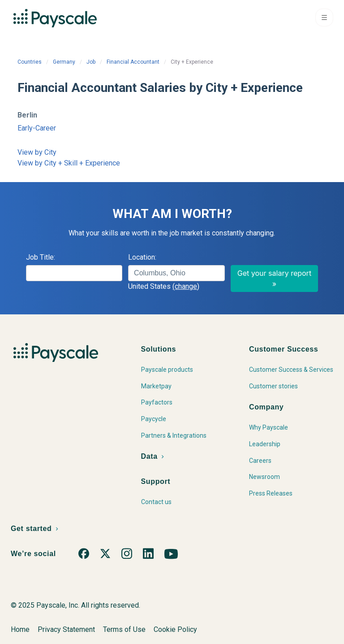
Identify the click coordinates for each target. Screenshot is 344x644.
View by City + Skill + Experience (69, 163)
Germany (64, 62)
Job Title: (41, 257)
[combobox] (176, 273)
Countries (30, 62)
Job (91, 62)
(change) (186, 286)
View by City (37, 152)
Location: (142, 257)
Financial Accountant (133, 62)
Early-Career (37, 128)
